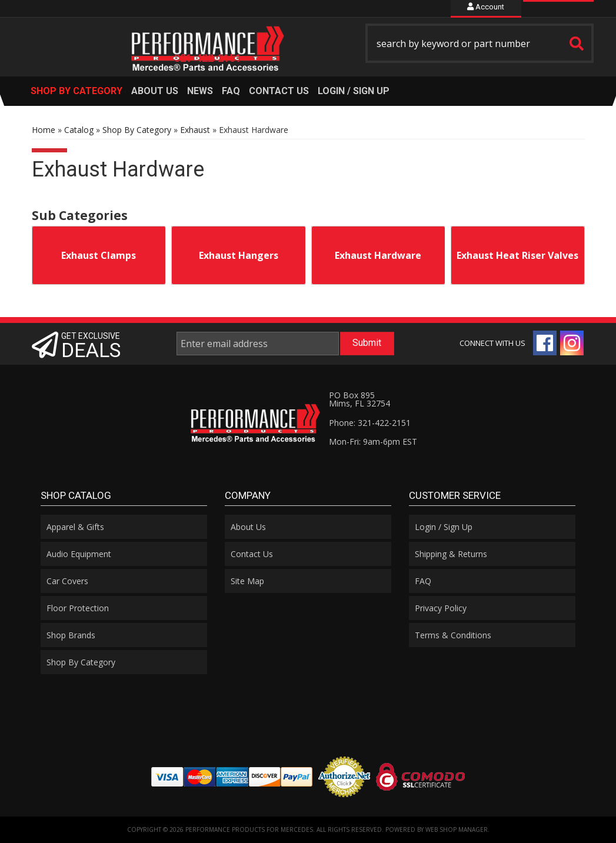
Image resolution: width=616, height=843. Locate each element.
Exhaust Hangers (239, 255)
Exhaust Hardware (378, 255)
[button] (480, 43)
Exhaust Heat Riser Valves (517, 255)
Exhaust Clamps (99, 255)
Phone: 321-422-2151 (370, 423)
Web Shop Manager (457, 829)
